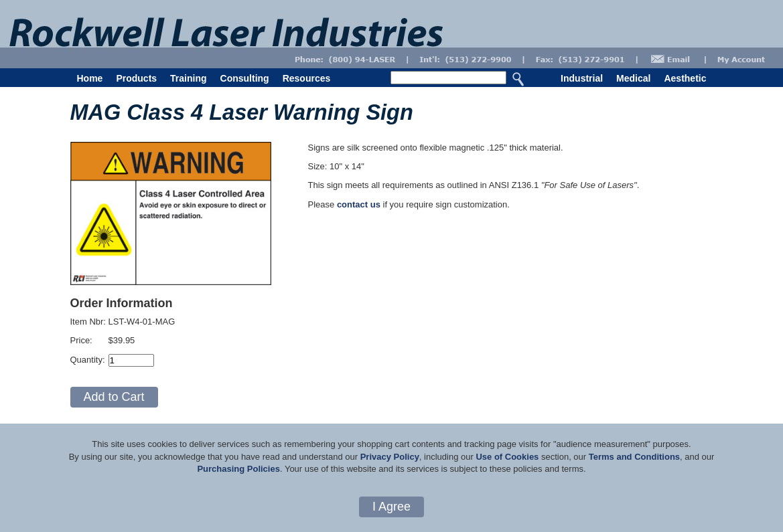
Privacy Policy (390, 457)
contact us (359, 204)
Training (188, 78)
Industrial (582, 78)
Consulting (245, 78)
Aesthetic (685, 78)
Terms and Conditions (634, 457)
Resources (307, 78)
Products (136, 78)
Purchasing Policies (238, 469)
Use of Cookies (507, 457)
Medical (633, 78)
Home (90, 78)
